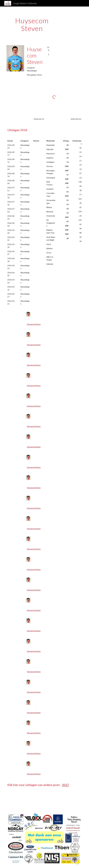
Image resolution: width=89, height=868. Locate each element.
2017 (66, 785)
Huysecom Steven (34, 324)
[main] (32, 24)
